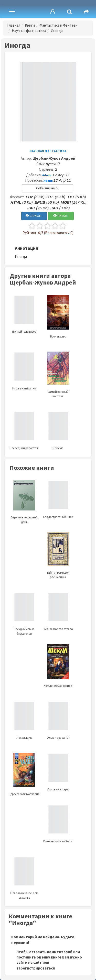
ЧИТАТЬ (61, 216)
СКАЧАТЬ (34, 216)
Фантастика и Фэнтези (58, 25)
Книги (30, 25)
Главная (14, 25)
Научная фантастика (29, 31)
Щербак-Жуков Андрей (54, 158)
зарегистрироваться (36, 968)
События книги (47, 188)
